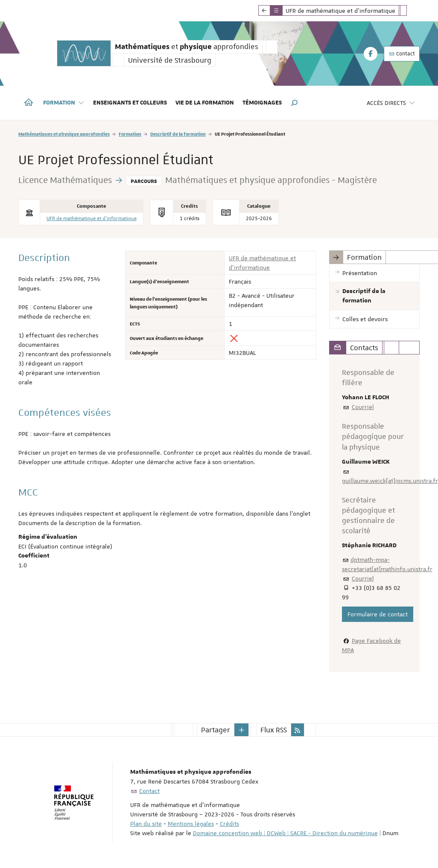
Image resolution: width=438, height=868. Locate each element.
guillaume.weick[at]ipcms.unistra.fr (390, 481)
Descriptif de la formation (178, 134)
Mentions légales (191, 824)
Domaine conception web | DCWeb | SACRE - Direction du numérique (285, 833)
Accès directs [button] (391, 103)
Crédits (229, 824)
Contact (402, 54)
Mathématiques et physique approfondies (64, 134)
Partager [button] (216, 730)
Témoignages (262, 103)
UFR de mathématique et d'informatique (92, 219)
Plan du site (146, 824)
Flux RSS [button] (274, 730)
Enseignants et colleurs (130, 103)
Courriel (363, 407)
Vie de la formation (205, 103)
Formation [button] (64, 103)
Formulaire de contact (378, 614)
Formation (130, 134)
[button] (295, 103)
